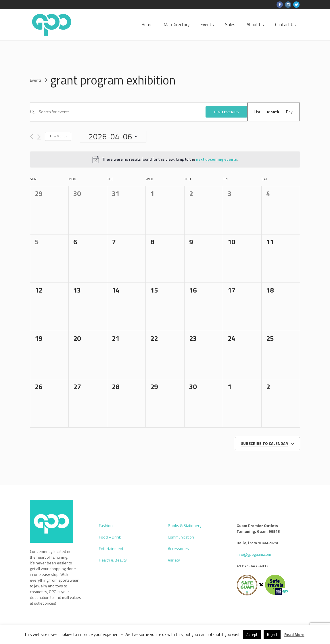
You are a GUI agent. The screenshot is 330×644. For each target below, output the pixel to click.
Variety (174, 560)
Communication (181, 537)
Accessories (178, 548)
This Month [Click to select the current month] (58, 136)
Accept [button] (252, 635)
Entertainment (111, 548)
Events (36, 80)
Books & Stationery (185, 525)
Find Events (226, 112)
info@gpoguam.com (254, 554)
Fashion (106, 525)
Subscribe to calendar (264, 443)
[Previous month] (31, 137)
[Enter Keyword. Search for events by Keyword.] (122, 112)
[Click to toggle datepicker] (113, 137)
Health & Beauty (113, 560)
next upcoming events (216, 159)
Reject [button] (272, 635)
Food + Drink (110, 537)
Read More (294, 634)
